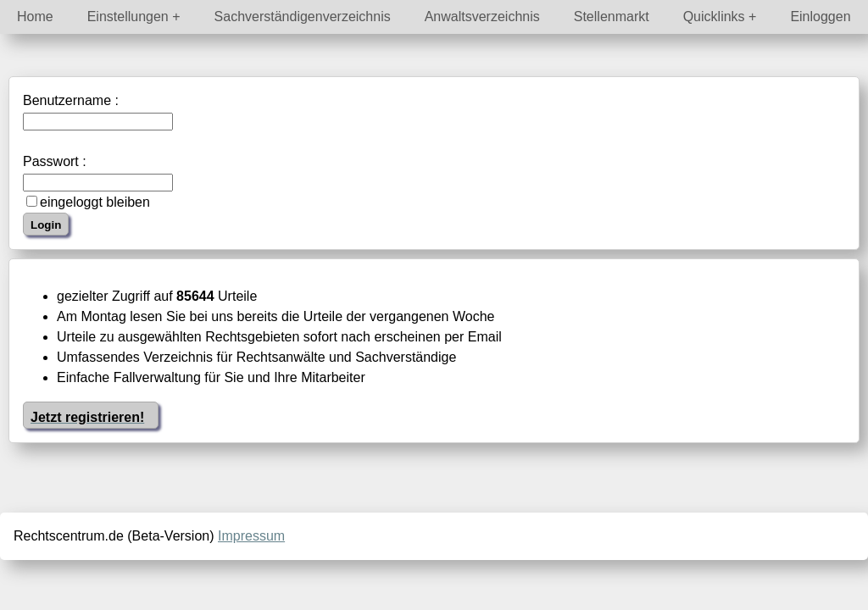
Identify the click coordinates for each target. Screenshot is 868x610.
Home (35, 17)
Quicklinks (714, 17)
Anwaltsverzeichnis (482, 17)
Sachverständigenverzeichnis (303, 17)
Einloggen (820, 17)
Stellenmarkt (612, 17)
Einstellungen (128, 17)
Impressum (251, 536)
